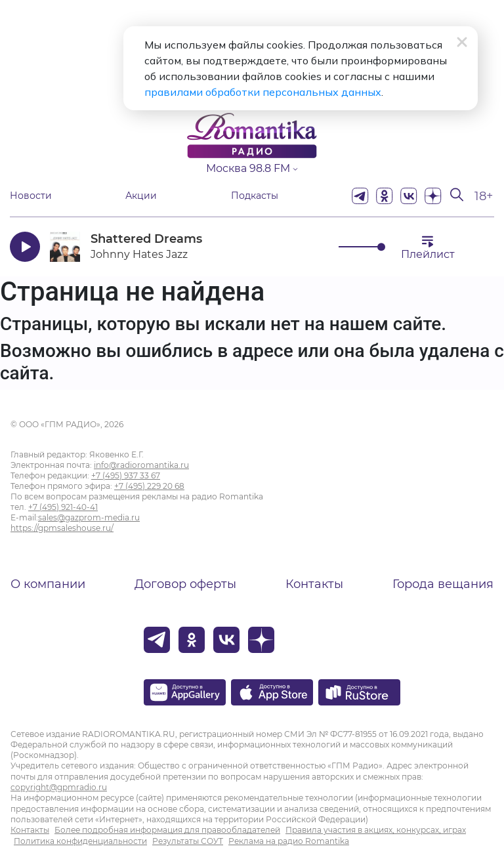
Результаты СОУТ (188, 841)
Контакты (314, 584)
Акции (141, 196)
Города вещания (443, 584)
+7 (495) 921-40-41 (63, 507)
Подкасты (255, 196)
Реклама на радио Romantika (289, 841)
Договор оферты (185, 584)
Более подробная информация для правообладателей (167, 830)
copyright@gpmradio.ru (59, 787)
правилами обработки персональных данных (263, 92)
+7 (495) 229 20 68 (149, 486)
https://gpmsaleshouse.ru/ (62, 528)
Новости (31, 196)
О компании (48, 584)
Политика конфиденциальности (80, 841)
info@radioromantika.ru (141, 465)
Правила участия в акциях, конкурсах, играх (376, 830)
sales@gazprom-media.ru (89, 517)
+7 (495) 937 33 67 (126, 475)
